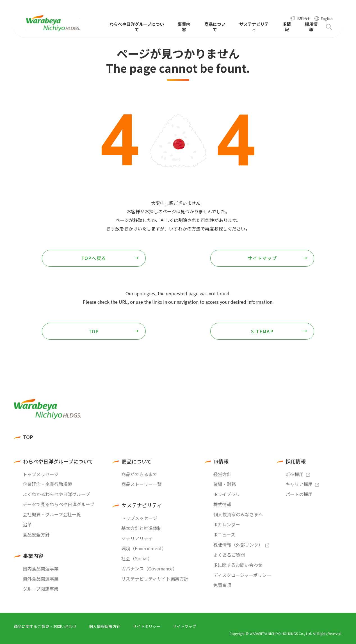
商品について (137, 461)
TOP (94, 331)
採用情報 (296, 461)
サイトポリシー (147, 626)
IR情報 (221, 461)
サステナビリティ (142, 505)
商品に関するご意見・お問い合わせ (45, 626)
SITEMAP (262, 331)
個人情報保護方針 (105, 626)
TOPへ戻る (94, 258)
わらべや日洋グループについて (58, 461)
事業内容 (33, 556)
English (327, 18)
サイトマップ (262, 258)
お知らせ (304, 18)
